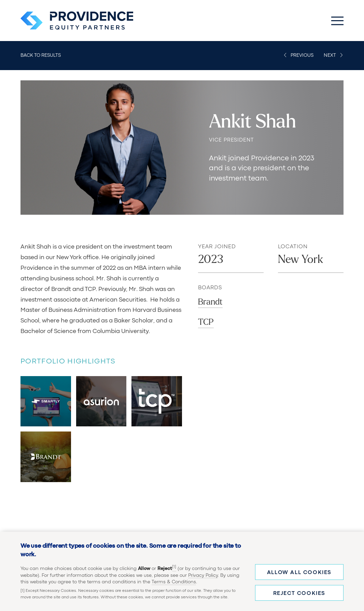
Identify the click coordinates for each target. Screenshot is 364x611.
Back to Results (41, 55)
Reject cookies (299, 594)
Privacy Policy (203, 575)
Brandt (210, 302)
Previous (302, 55)
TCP (206, 322)
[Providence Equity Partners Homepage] (77, 21)
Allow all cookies (299, 573)
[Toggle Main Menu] (337, 21)
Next (330, 55)
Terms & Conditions (174, 582)
